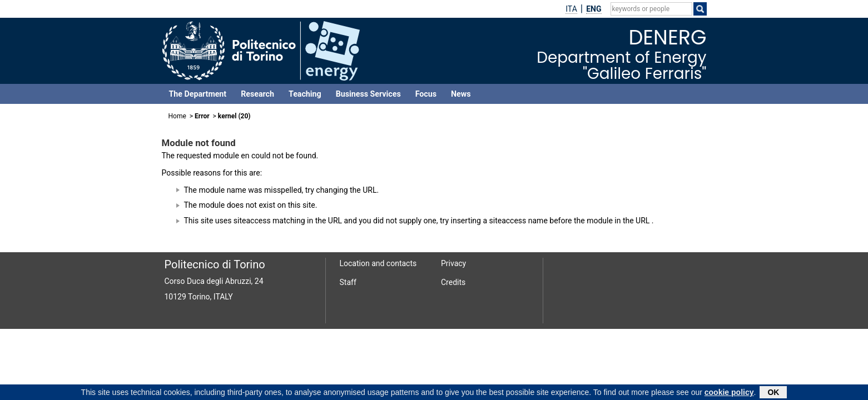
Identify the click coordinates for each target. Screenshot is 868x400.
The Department (198, 94)
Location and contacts (378, 263)
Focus (426, 94)
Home (177, 116)
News (461, 94)
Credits (453, 282)
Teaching (305, 94)
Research (257, 94)
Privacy (453, 263)
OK (773, 393)
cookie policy (729, 393)
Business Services (368, 94)
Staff (348, 282)
